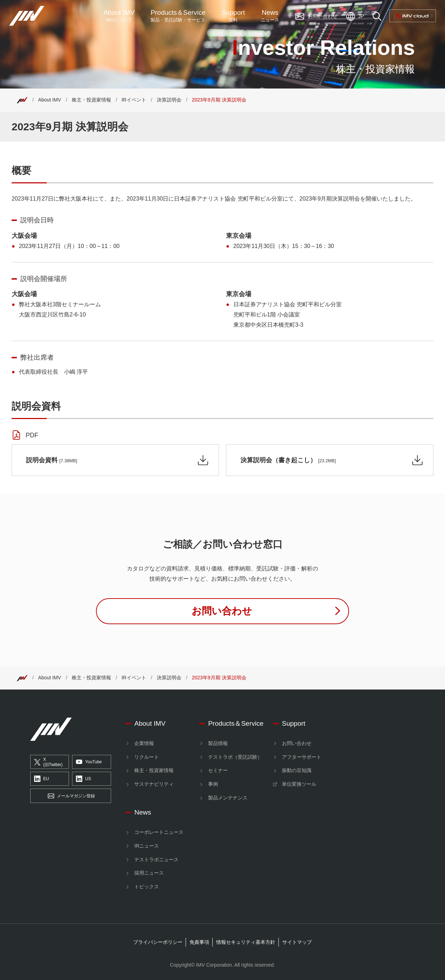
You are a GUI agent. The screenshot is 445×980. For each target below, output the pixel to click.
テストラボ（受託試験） (235, 757)
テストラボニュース (156, 860)
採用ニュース (149, 873)
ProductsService (178, 16)
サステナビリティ (154, 784)
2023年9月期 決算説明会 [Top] (219, 100)
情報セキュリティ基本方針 (246, 942)
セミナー (218, 770)
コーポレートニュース (159, 832)
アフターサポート (302, 757)
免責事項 (199, 942)
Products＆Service (236, 723)
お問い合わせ (297, 743)
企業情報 (144, 743)
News (270, 16)
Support (233, 16)
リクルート (147, 757)
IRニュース (147, 846)
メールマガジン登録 (71, 796)
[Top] (22, 100)
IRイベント (134, 100)
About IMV (119, 16)
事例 (213, 784)
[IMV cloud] (388, 725)
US (83, 779)
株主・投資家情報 (91, 100)
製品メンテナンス (228, 798)
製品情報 (218, 743)
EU (42, 779)
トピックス (147, 887)
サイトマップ (297, 942)
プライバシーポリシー (158, 942)
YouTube (89, 762)
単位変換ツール (299, 784)
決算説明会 (169, 100)
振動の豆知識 (297, 770)
